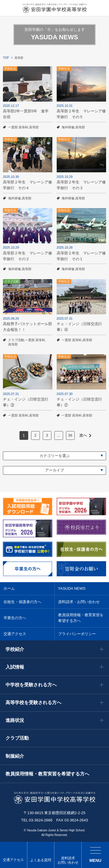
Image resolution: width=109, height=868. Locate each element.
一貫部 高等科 (18, 127)
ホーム (9, 588)
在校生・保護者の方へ (22, 602)
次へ (83, 435)
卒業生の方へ (15, 618)
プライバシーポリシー (77, 634)
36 (70, 435)
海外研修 (68, 127)
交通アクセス (13, 860)
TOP (6, 58)
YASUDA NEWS (72, 588)
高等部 (34, 127)
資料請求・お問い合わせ (79, 602)
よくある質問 (41, 860)
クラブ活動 (16, 340)
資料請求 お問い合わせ (68, 860)
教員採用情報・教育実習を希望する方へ (81, 618)
